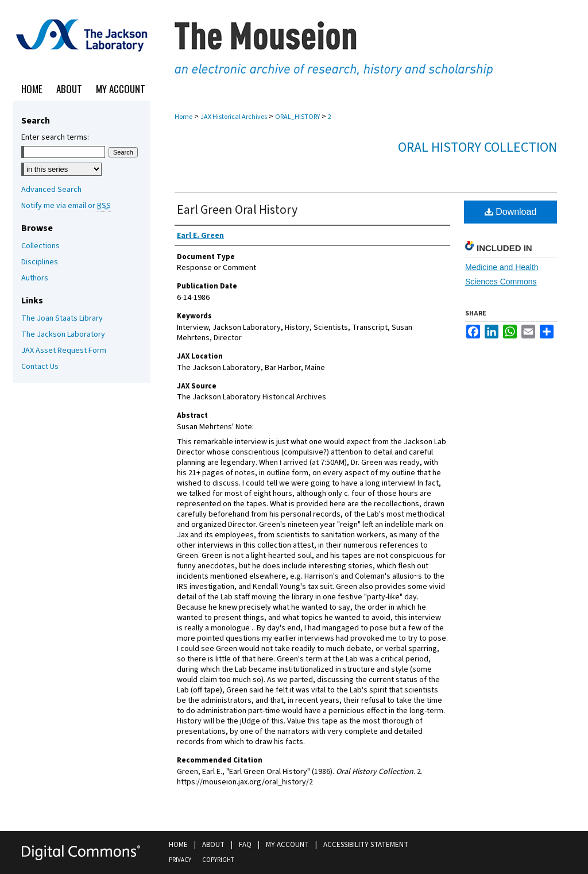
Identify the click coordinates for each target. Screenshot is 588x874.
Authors (35, 278)
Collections (40, 246)
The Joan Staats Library (62, 318)
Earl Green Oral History (237, 210)
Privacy (180, 860)
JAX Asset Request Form (64, 351)
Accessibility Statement (366, 845)
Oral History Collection (477, 147)
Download (511, 212)
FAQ (245, 845)
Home (183, 117)
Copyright (218, 860)
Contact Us (40, 367)
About (213, 845)
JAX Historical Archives (234, 117)
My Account (287, 845)
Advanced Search (51, 190)
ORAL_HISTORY (297, 117)
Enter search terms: (55, 137)
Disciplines (40, 262)
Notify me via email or (66, 206)
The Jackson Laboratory (63, 334)
